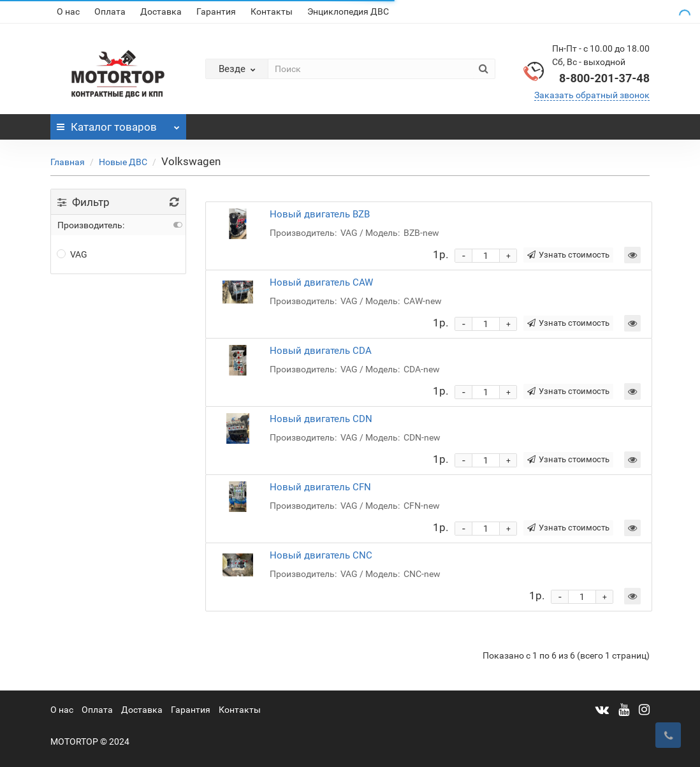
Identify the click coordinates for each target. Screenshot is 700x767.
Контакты (272, 11)
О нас (68, 11)
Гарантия (216, 11)
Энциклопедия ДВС (348, 11)
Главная (68, 162)
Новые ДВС (123, 162)
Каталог (118, 124)
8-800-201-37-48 (604, 78)
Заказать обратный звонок (592, 95)
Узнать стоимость (568, 255)
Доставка (161, 11)
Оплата (110, 11)
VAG (72, 254)
